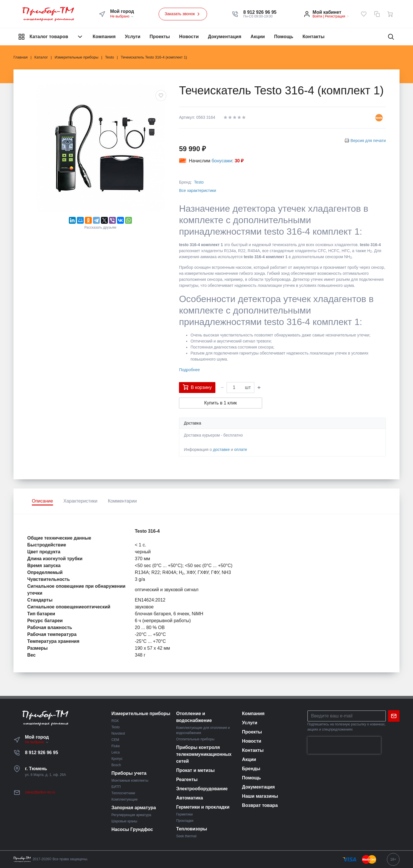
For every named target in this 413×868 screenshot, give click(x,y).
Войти (317, 16)
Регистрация (335, 16)
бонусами (222, 161)
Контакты (314, 37)
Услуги (133, 37)
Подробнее (189, 370)
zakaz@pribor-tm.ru (40, 792)
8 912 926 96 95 (42, 753)
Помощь (284, 37)
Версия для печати (368, 141)
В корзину (197, 387)
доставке (221, 449)
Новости (189, 37)
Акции (258, 37)
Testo (199, 182)
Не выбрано (122, 16)
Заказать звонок (183, 14)
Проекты (160, 37)
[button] (260, 12)
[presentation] (344, 745)
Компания (104, 37)
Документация (225, 37)
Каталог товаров (51, 37)
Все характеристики (197, 190)
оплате (241, 449)
